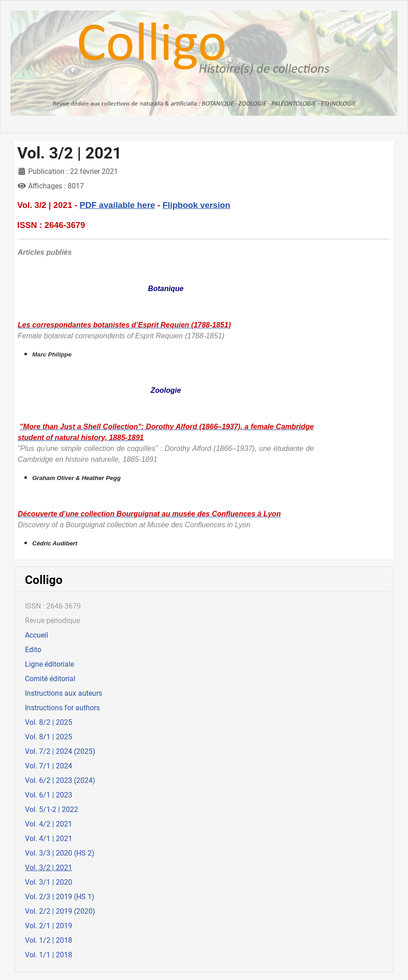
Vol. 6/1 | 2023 (49, 795)
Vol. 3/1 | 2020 (49, 882)
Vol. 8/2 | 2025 (49, 722)
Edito (33, 650)
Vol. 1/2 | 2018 (49, 940)
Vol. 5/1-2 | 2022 (52, 809)
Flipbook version (196, 205)
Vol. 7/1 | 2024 (49, 766)
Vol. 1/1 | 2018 (49, 955)
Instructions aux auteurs (64, 693)
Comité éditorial (50, 679)
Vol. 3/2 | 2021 (49, 868)
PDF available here (118, 205)
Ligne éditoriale (49, 664)
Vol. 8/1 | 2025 (49, 737)
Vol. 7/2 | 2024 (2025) (60, 751)
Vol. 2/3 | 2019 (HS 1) (60, 897)
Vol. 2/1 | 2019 (49, 926)
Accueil (37, 635)
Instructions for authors (62, 708)
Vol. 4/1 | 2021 (49, 839)
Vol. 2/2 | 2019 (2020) (60, 911)
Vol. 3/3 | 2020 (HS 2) (60, 853)
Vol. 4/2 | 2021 (49, 824)
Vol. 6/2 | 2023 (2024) (60, 780)
